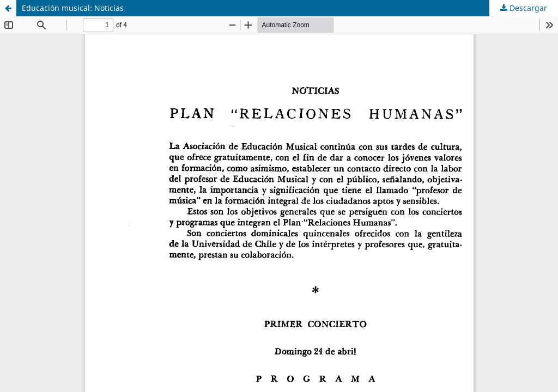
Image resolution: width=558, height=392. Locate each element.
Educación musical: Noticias (73, 8)
